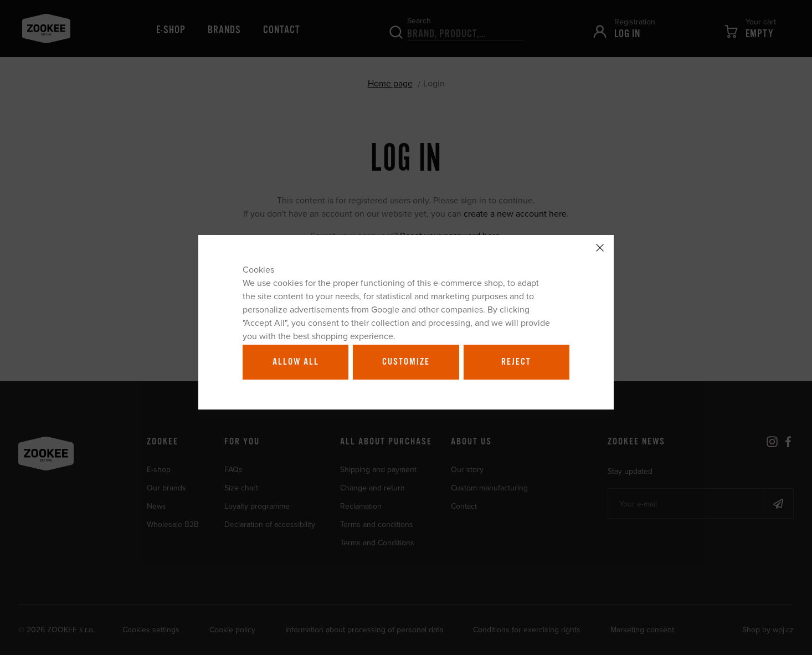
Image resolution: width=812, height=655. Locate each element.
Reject (516, 362)
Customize (406, 362)
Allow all (296, 362)
